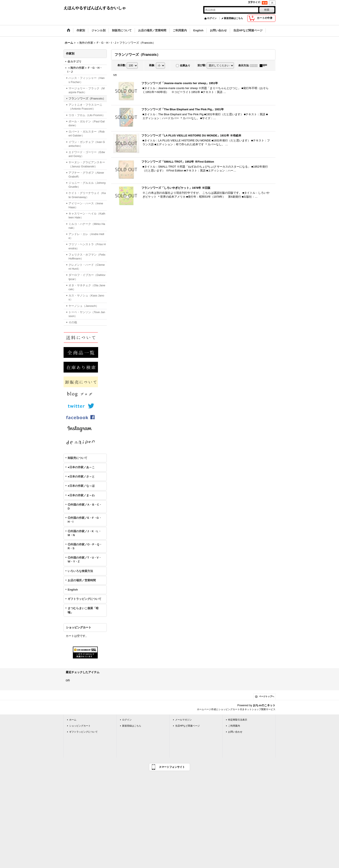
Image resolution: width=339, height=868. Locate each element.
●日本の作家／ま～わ (81, 495)
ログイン (212, 18)
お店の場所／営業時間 (82, 580)
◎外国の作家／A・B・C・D (85, 507)
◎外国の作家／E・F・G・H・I (85, 520)
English (73, 590)
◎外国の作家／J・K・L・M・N (84, 533)
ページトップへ (267, 696)
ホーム (73, 720)
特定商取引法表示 (238, 720)
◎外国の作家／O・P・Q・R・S (85, 546)
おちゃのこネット (264, 705)
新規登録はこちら (233, 18)
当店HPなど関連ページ (187, 726)
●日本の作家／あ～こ (81, 467)
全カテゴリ (74, 62)
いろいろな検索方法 (80, 571)
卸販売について (78, 458)
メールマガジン (183, 720)
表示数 (122, 65)
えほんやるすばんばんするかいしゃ (95, 8)
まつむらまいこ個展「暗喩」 (83, 610)
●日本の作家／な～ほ (81, 486)
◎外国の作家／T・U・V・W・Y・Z (85, 560)
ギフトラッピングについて (85, 599)
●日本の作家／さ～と (81, 476)
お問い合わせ (235, 732)
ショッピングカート (80, 726)
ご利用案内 (234, 726)
